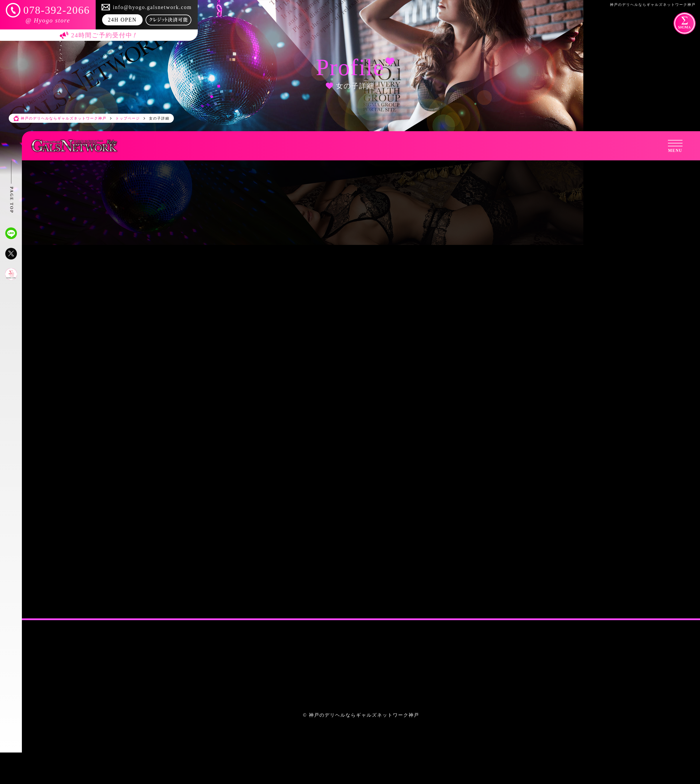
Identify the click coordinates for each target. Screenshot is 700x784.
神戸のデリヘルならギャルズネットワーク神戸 (364, 715)
